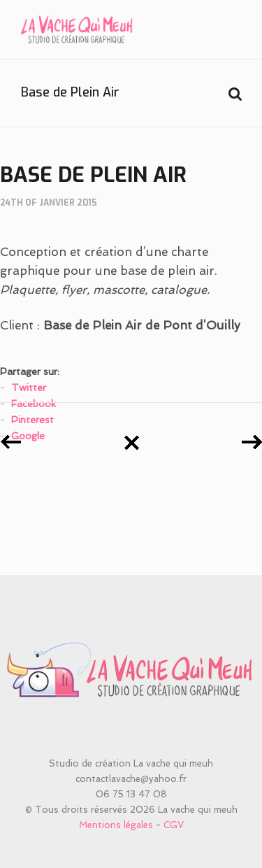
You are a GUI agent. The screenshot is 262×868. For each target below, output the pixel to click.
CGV (174, 825)
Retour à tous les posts (131, 443)
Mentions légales (116, 825)
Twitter (29, 387)
